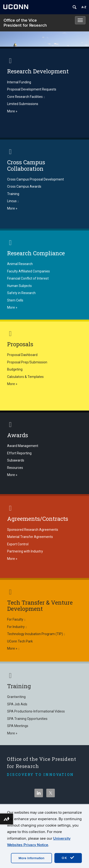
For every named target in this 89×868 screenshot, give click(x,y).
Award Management (23, 446)
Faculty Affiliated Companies (28, 271)
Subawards (16, 460)
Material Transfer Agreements (30, 537)
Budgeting (15, 369)
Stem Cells (15, 300)
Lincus (13, 201)
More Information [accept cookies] (31, 858)
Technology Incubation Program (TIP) (36, 634)
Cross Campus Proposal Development (35, 179)
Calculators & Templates (25, 377)
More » (12, 111)
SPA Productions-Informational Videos (36, 711)
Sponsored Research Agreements (33, 530)
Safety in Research (21, 293)
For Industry (17, 627)
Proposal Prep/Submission (27, 362)
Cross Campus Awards (24, 186)
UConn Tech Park (20, 641)
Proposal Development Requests (32, 89)
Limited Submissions (23, 104)
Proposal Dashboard (22, 355)
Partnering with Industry (25, 551)
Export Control (18, 544)
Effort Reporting (19, 453)
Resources (15, 468)
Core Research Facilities (26, 97)
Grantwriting (16, 697)
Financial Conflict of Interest (28, 278)
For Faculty (16, 619)
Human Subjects (19, 286)
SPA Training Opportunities (27, 719)
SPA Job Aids (17, 704)
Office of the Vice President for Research (25, 23)
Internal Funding (19, 82)
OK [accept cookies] (68, 858)
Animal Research (20, 264)
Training (13, 194)
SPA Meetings (18, 726)
